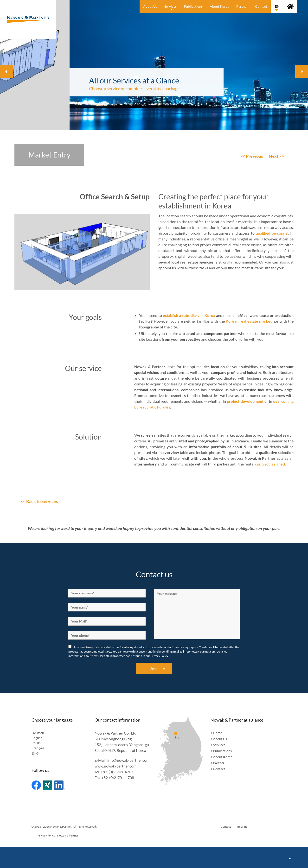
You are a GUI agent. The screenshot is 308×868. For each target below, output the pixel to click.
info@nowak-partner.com (199, 651)
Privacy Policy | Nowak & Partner (58, 835)
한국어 (37, 753)
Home (218, 733)
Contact (219, 769)
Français (38, 748)
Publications (222, 751)
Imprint (242, 827)
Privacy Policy (159, 656)
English (37, 738)
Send (154, 669)
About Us (220, 739)
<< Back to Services (39, 501)
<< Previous (252, 156)
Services (219, 745)
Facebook (36, 785)
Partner (219, 763)
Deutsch (38, 733)
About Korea (223, 757)
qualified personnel (272, 233)
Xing (48, 785)
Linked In (60, 785)
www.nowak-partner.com (115, 766)
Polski (36, 743)
